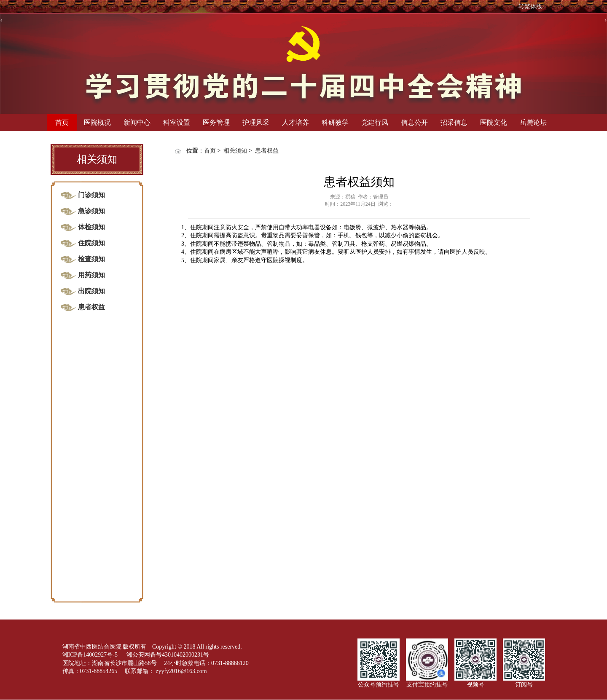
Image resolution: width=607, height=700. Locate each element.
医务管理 (216, 122)
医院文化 (494, 122)
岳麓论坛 (533, 122)
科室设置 (177, 122)
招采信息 (454, 122)
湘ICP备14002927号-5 (91, 655)
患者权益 (267, 151)
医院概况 (97, 122)
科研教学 (335, 122)
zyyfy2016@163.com (181, 671)
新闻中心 (137, 122)
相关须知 (235, 151)
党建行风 (375, 122)
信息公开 (414, 122)
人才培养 (295, 122)
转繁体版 (530, 7)
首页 (62, 122)
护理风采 (256, 122)
